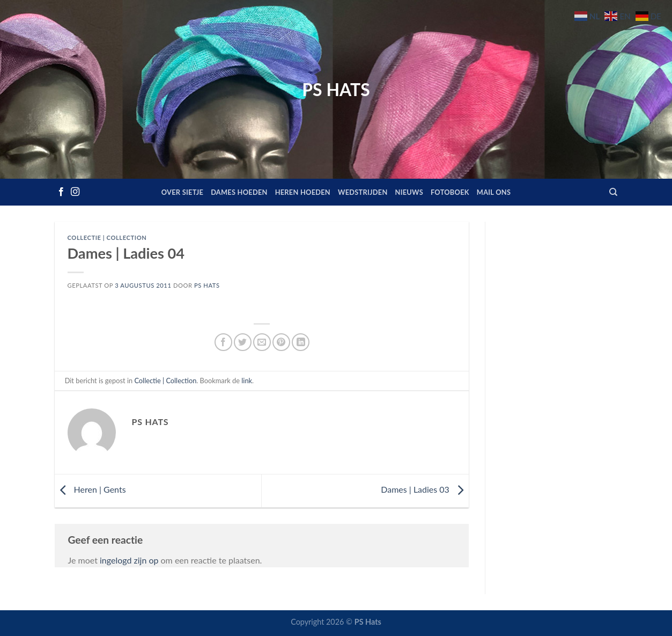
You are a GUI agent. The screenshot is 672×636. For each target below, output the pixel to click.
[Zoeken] (613, 192)
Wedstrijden (363, 192)
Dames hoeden (239, 192)
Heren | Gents (90, 489)
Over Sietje (182, 192)
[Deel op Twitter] (243, 342)
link (247, 381)
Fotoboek (450, 192)
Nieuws (409, 192)
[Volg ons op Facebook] (61, 192)
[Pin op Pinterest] (281, 342)
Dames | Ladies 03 (425, 489)
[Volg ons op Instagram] (75, 192)
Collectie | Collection (107, 237)
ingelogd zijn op (129, 560)
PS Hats (336, 90)
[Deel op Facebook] (223, 342)
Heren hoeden (303, 192)
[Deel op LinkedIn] (301, 342)
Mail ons (494, 192)
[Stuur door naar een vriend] (262, 342)
